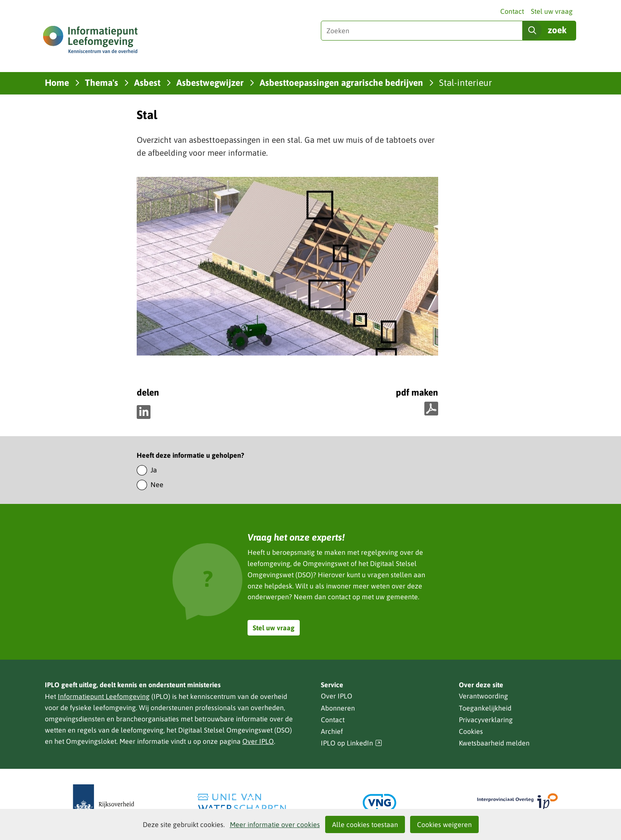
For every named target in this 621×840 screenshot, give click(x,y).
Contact (512, 11)
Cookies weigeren (444, 824)
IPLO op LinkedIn (351, 743)
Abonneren (338, 708)
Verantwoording (483, 696)
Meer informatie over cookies (275, 824)
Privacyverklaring (486, 720)
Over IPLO (258, 741)
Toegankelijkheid (485, 708)
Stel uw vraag (552, 11)
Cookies (471, 731)
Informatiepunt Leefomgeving (104, 696)
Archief (332, 731)
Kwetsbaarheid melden (494, 743)
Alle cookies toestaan (365, 824)
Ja (154, 470)
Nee (157, 484)
